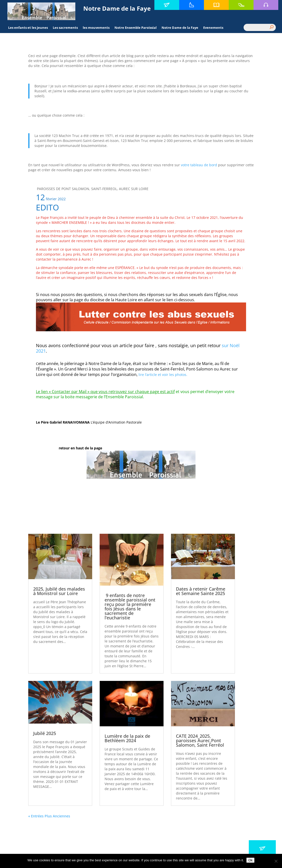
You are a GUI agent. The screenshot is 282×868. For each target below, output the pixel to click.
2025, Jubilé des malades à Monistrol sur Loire (59, 591)
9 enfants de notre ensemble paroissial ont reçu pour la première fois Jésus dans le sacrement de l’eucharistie (130, 606)
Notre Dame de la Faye (180, 28)
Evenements (213, 28)
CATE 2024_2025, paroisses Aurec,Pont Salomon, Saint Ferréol (200, 740)
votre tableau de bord (199, 165)
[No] (276, 861)
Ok (250, 860)
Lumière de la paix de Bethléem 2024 (127, 738)
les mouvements (96, 28)
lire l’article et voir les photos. (163, 375)
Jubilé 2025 (45, 733)
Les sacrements (65, 28)
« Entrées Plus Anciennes (49, 816)
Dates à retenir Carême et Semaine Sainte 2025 (201, 591)
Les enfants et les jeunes (28, 28)
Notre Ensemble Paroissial (136, 28)
